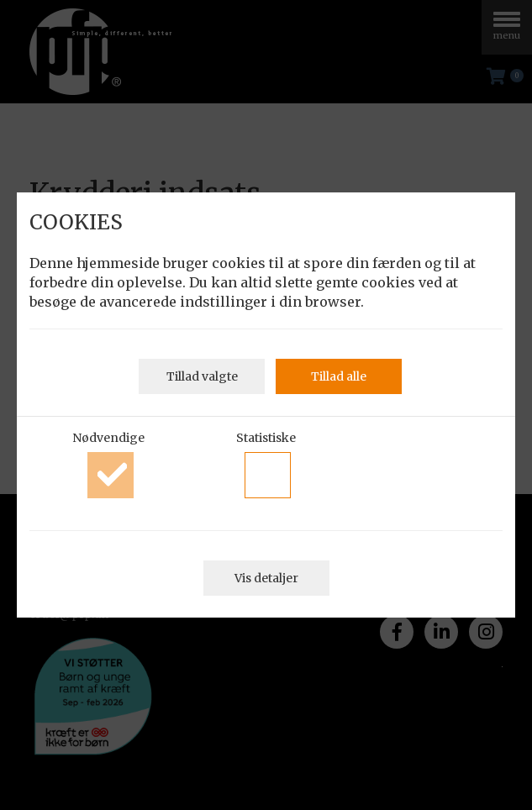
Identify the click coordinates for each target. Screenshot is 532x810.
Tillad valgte (202, 376)
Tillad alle (339, 376)
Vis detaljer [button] (266, 578)
